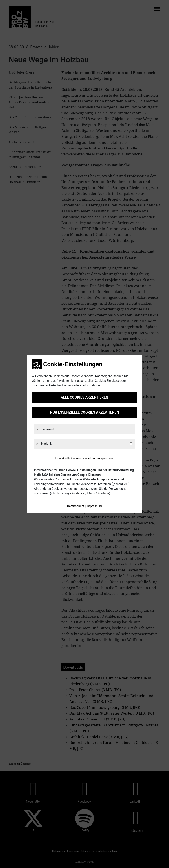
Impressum (94, 506)
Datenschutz (76, 506)
